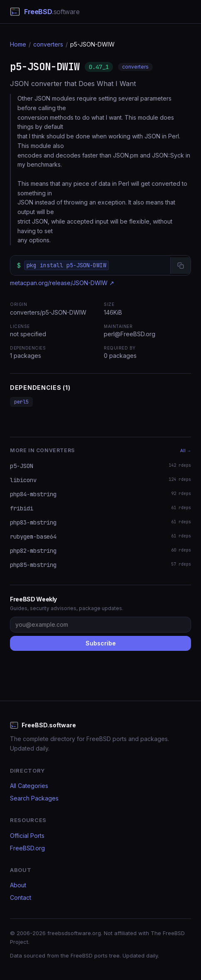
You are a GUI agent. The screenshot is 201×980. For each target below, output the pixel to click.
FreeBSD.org (27, 848)
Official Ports (27, 836)
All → (186, 451)
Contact (21, 898)
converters (48, 44)
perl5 (21, 402)
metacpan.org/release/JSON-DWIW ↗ (62, 283)
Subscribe (101, 643)
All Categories (29, 786)
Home (18, 44)
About (18, 885)
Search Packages (34, 798)
